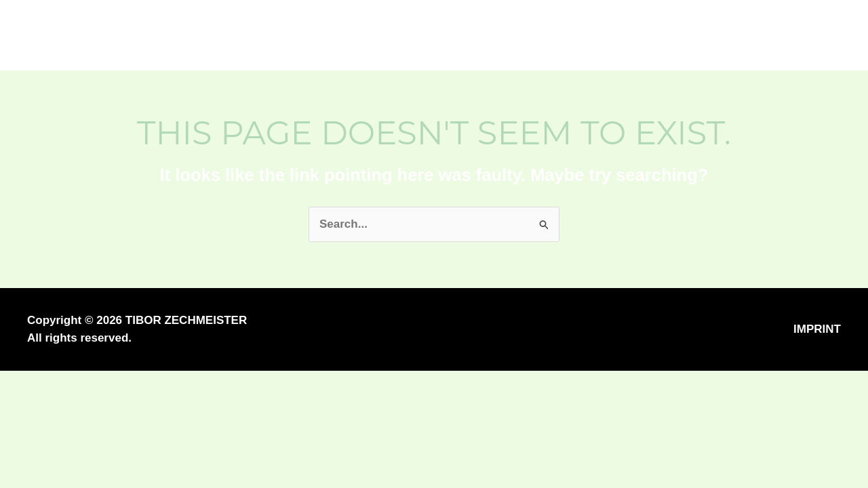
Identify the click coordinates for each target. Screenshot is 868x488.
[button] (775, 36)
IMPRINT (817, 329)
